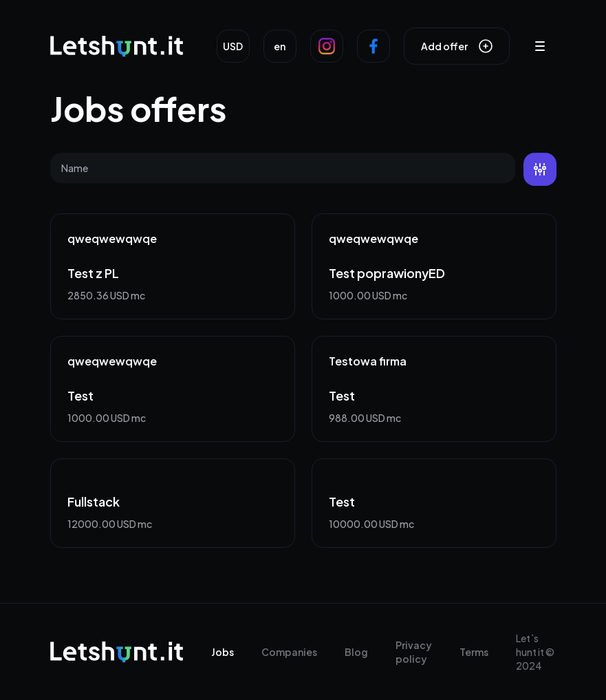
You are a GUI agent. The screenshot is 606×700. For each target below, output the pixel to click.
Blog (356, 652)
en (280, 46)
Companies (289, 652)
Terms (474, 652)
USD (233, 46)
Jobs (223, 652)
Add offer (457, 46)
